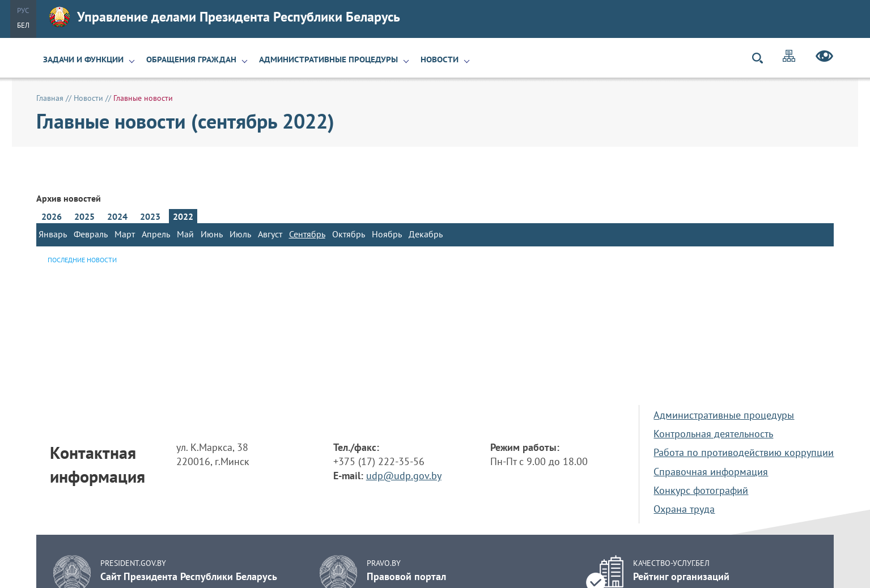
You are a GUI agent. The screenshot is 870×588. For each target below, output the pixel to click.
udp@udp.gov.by (404, 476)
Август (270, 234)
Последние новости (82, 260)
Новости (440, 59)
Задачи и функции (83, 59)
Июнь (212, 234)
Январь (53, 234)
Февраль (91, 234)
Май (185, 234)
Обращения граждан (191, 59)
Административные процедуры (328, 59)
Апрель (156, 234)
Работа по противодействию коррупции (744, 452)
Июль (240, 234)
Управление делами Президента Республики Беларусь (225, 17)
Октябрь (349, 234)
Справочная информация (711, 472)
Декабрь (426, 234)
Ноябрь (387, 234)
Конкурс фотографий (701, 490)
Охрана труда (684, 509)
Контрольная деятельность (713, 434)
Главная (50, 98)
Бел (23, 25)
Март (125, 234)
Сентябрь (307, 234)
